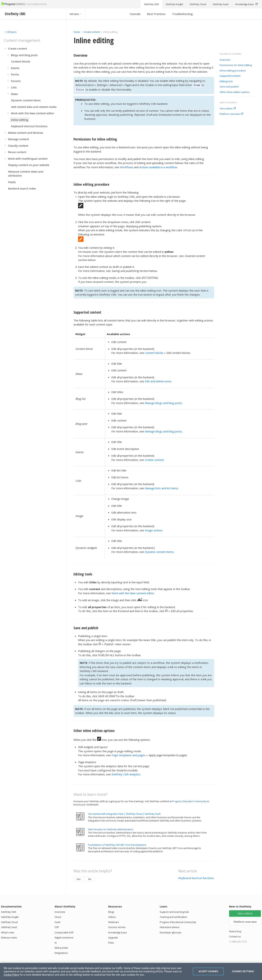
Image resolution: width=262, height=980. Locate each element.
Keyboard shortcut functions (196, 877)
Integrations (61, 952)
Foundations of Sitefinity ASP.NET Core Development (117, 844)
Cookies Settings (243, 971)
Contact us (235, 935)
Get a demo (228, 109)
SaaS (57, 921)
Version (76, 14)
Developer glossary (171, 931)
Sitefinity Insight (10, 916)
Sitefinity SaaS (9, 926)
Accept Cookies (208, 971)
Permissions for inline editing (236, 65)
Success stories (117, 926)
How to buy (235, 930)
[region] (131, 971)
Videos (112, 916)
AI (56, 942)
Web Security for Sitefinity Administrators (111, 828)
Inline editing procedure (233, 71)
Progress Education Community (189, 800)
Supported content (230, 76)
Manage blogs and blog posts (163, 402)
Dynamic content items (159, 551)
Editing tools (226, 81)
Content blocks (154, 352)
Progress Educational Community (178, 921)
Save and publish (229, 87)
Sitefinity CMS (9, 911)
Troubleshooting (182, 14)
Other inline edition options (235, 92)
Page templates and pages (129, 754)
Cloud (58, 916)
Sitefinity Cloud (9, 921)
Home (77, 32)
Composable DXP (64, 931)
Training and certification (173, 916)
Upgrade (113, 936)
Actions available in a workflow (158, 166)
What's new (8, 931)
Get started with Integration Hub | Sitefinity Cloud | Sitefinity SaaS (124, 813)
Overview (225, 60)
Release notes (9, 936)
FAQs (111, 942)
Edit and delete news (158, 380)
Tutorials (135, 14)
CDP (57, 926)
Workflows (127, 166)
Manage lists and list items (161, 487)
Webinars (114, 921)
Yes (79, 878)
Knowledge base (118, 931)
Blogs (111, 911)
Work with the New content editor (133, 592)
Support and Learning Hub (174, 911)
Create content (92, 32)
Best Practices (156, 14)
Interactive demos (170, 926)
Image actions (154, 529)
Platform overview (231, 114)
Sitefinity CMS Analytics (126, 773)
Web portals (61, 947)
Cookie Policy (11, 975)
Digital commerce (64, 936)
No (90, 878)
